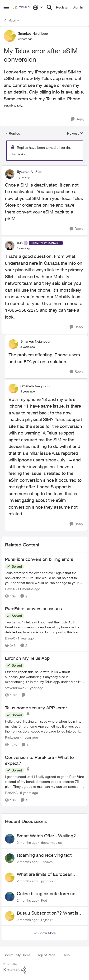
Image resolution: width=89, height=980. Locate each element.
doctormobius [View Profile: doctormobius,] (51, 842)
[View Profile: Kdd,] (10, 897)
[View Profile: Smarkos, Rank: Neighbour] (10, 36)
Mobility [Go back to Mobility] (11, 20)
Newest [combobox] (75, 134)
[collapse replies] (44, 168)
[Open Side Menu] (6, 7)
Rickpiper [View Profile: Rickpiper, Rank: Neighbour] (12, 737)
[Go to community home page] (22, 7)
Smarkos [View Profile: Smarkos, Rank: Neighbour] (25, 33)
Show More (45, 933)
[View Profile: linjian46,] (10, 916)
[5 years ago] (28, 793)
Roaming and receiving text (44, 855)
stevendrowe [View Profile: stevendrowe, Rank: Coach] (15, 688)
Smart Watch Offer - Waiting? (46, 836)
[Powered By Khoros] (44, 969)
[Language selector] (38, 7)
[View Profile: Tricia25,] (10, 858)
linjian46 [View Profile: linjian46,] (47, 919)
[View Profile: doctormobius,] (10, 839)
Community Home (17, 955)
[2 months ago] (27, 842)
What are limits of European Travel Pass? (45, 874)
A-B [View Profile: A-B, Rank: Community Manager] (20, 243)
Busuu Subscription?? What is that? (48, 913)
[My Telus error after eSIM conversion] (24, 177)
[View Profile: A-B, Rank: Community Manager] (10, 246)
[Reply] (77, 119)
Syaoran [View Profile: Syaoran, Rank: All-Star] (23, 172)
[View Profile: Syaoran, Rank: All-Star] (10, 174)
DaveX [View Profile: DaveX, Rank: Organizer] (10, 589)
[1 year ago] (25, 638)
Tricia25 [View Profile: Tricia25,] (47, 862)
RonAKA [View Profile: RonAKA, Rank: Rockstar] (11, 793)
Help (66, 955)
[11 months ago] (28, 589)
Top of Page (47, 955)
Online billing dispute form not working (47, 894)
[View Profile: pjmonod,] (10, 877)
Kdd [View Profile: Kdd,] (44, 900)
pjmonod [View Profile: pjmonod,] (48, 881)
